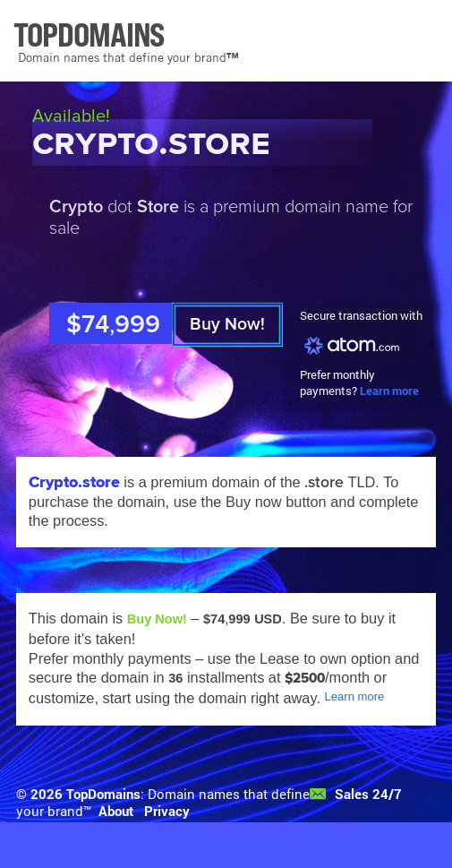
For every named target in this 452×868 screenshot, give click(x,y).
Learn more (389, 391)
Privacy (167, 811)
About (116, 811)
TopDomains (103, 794)
